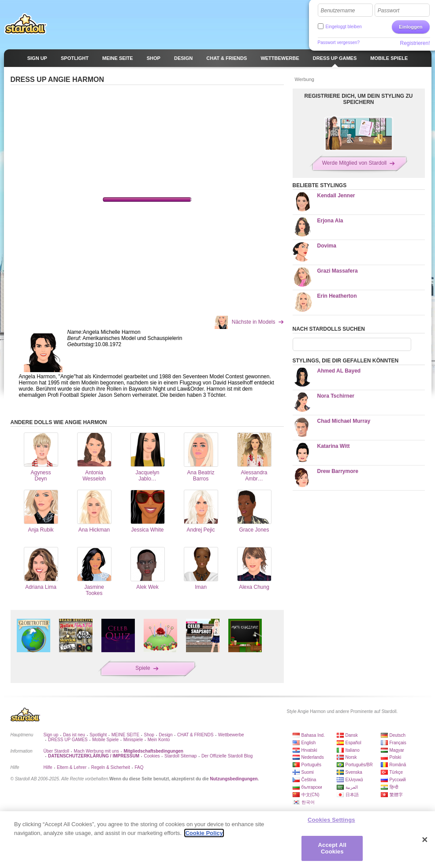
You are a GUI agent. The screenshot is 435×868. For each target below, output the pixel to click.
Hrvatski (309, 750)
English (309, 743)
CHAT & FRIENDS (195, 735)
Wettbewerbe (231, 735)
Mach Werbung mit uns (96, 751)
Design (165, 735)
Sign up (51, 735)
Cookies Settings (331, 820)
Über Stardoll (56, 751)
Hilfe (48, 767)
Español (353, 743)
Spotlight (98, 735)
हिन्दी (394, 787)
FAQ (139, 767)
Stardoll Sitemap (180, 756)
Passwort (389, 11)
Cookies (152, 756)
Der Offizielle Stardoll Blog (227, 756)
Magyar (397, 750)
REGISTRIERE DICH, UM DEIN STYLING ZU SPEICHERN (358, 99)
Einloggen (411, 27)
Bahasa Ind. (313, 735)
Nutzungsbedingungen (234, 779)
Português (312, 765)
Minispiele (133, 740)
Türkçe (396, 772)
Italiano (353, 750)
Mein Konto (159, 740)
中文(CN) (310, 795)
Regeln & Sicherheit (111, 767)
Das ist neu (74, 735)
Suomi (308, 772)
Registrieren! (415, 43)
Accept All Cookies (332, 848)
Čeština (309, 780)
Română (398, 765)
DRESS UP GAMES (68, 740)
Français (398, 743)
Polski (396, 757)
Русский (398, 780)
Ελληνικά (354, 780)
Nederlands (313, 757)
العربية (352, 787)
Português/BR (359, 765)
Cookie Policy (204, 833)
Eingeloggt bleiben (344, 27)
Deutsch (398, 735)
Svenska (354, 772)
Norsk (351, 757)
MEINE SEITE (125, 735)
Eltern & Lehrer (72, 767)
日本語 (352, 795)
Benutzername (338, 11)
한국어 (308, 802)
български (312, 787)
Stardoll (26, 24)
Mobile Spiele (105, 740)
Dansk (352, 735)
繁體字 (396, 795)
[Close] (425, 840)
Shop (149, 735)
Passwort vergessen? (339, 42)
